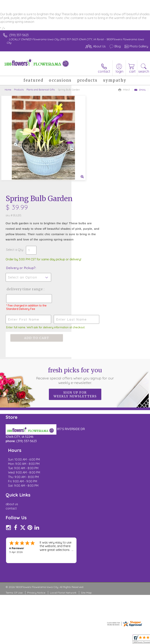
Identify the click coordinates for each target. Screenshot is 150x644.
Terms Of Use (14, 478)
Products (19, 90)
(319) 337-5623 (19, 35)
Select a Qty (86, 161)
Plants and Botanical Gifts (41, 90)
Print (124, 90)
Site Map (86, 478)
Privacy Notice (36, 478)
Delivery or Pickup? (92, 183)
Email (140, 90)
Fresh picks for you (75, 305)
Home (8, 90)
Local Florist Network (63, 478)
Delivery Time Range (90, 208)
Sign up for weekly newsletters (75, 324)
